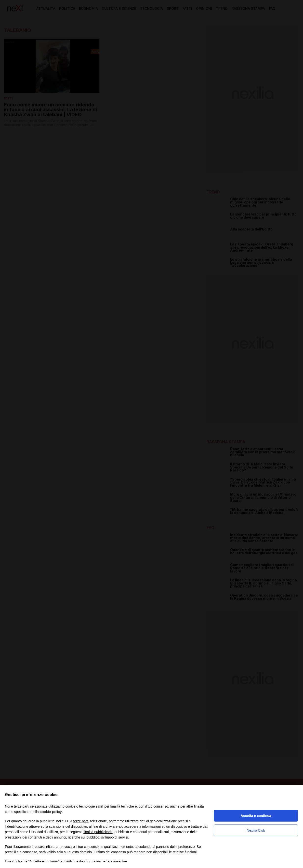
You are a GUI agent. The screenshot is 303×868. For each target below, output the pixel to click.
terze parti (81, 821)
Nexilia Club (256, 830)
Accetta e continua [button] (256, 816)
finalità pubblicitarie (98, 832)
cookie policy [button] (51, 812)
